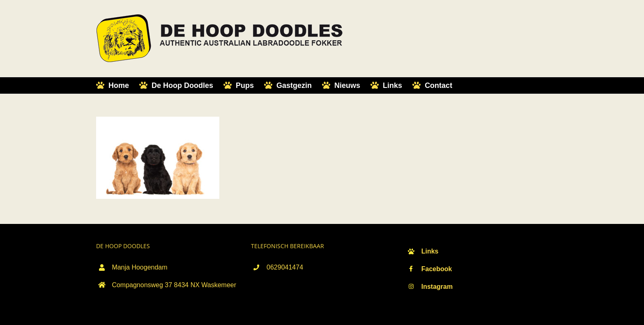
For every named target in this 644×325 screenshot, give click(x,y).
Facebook (437, 269)
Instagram (437, 287)
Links (430, 251)
